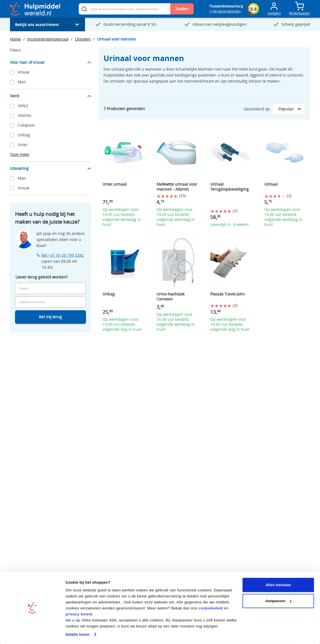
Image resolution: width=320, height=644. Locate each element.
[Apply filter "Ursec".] (50, 145)
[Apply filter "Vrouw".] (50, 72)
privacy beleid (79, 614)
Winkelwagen (299, 13)
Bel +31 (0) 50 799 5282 (63, 255)
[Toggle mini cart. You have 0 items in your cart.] (299, 6)
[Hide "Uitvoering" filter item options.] (50, 171)
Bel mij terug (50, 317)
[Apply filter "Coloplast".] (50, 125)
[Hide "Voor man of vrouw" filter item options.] (50, 64)
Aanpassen (278, 601)
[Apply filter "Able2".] (50, 106)
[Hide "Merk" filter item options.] (50, 98)
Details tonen (77, 634)
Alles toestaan (278, 585)
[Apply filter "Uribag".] (50, 135)
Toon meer (20, 154)
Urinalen (83, 39)
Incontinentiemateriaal (48, 39)
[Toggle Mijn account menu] (274, 9)
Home (15, 39)
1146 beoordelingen (225, 11)
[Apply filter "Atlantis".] (50, 116)
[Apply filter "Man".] (50, 82)
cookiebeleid (211, 608)
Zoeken (182, 9)
